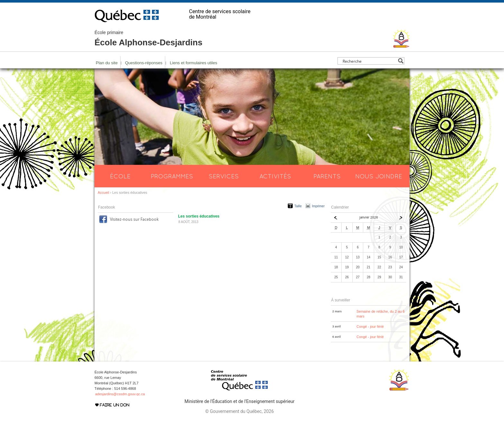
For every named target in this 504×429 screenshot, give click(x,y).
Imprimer (318, 206)
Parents (327, 176)
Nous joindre (379, 176)
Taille (298, 206)
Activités (275, 176)
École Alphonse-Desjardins (148, 39)
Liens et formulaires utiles (193, 63)
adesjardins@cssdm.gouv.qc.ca (120, 394)
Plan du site (107, 63)
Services (224, 176)
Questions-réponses (144, 63)
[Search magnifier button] (401, 61)
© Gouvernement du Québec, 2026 (239, 411)
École (120, 176)
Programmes (172, 176)
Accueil (103, 192)
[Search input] (369, 61)
